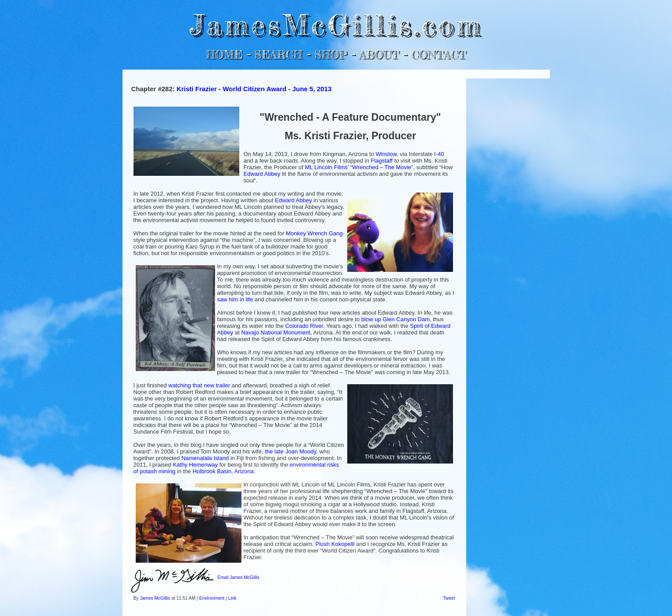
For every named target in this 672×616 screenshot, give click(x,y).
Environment (212, 598)
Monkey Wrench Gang (314, 233)
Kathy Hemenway (195, 465)
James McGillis (155, 598)
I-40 (439, 154)
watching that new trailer (199, 385)
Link (232, 598)
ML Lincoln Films (326, 167)
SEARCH (278, 54)
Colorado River (304, 326)
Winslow (386, 154)
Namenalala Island (205, 458)
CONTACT (439, 54)
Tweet (449, 598)
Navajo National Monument (276, 332)
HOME (224, 54)
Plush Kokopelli (335, 544)
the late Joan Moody (290, 451)
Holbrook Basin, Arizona (223, 471)
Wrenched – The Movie (382, 167)
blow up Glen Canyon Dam (395, 319)
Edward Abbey (262, 174)
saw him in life (235, 299)
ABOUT (379, 54)
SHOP (331, 54)
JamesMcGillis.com (336, 24)
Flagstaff (382, 161)
